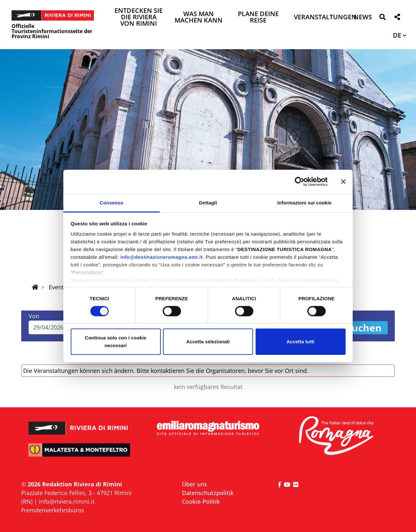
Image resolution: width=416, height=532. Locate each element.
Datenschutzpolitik (208, 493)
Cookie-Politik (201, 501)
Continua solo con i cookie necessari (116, 342)
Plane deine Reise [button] (258, 18)
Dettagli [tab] (208, 202)
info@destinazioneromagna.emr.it (161, 257)
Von (34, 316)
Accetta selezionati (208, 342)
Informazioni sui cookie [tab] (305, 202)
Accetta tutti (300, 342)
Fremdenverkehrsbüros (53, 510)
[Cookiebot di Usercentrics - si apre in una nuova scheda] (299, 182)
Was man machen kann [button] (199, 18)
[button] (382, 18)
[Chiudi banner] (343, 182)
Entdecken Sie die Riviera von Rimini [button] (139, 18)
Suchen (364, 328)
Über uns (194, 484)
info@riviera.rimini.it (67, 501)
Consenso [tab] (111, 202)
